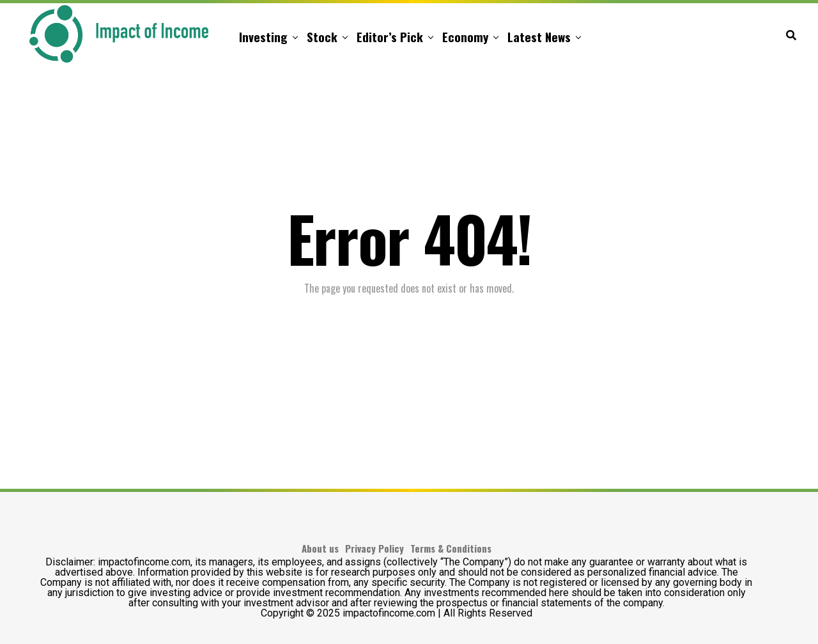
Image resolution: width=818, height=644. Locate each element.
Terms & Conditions (451, 548)
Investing (263, 36)
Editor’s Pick (390, 36)
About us (320, 548)
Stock (322, 36)
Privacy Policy (374, 548)
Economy (465, 36)
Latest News (539, 36)
